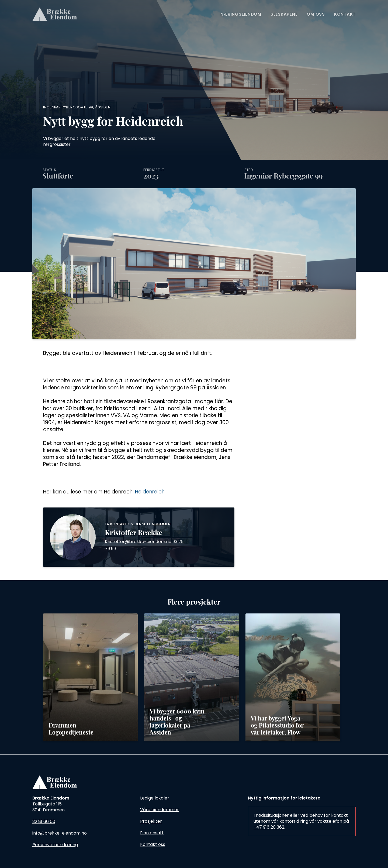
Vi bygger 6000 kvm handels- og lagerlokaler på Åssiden (177, 722)
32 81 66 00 (44, 821)
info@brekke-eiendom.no (60, 833)
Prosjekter (151, 821)
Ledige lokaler (155, 798)
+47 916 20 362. (269, 827)
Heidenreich (150, 492)
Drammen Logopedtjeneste (71, 729)
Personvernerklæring (55, 845)
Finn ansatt (152, 833)
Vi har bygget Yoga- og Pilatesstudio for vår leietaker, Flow (277, 725)
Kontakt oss (153, 844)
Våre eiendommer (160, 810)
